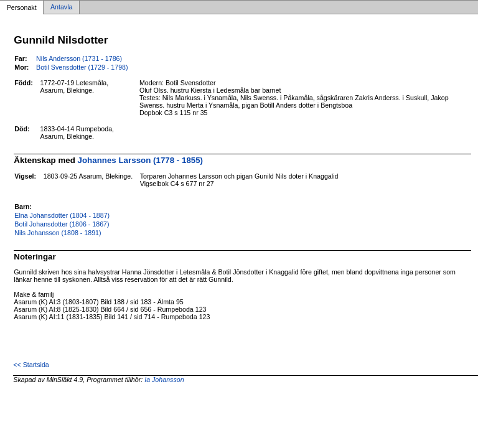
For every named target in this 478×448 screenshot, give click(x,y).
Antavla (62, 7)
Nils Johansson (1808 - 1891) (58, 233)
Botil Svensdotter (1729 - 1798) (82, 67)
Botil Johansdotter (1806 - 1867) (62, 224)
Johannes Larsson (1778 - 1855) (141, 160)
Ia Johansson (164, 380)
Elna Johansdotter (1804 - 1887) (62, 215)
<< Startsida (31, 365)
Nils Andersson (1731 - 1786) (79, 58)
